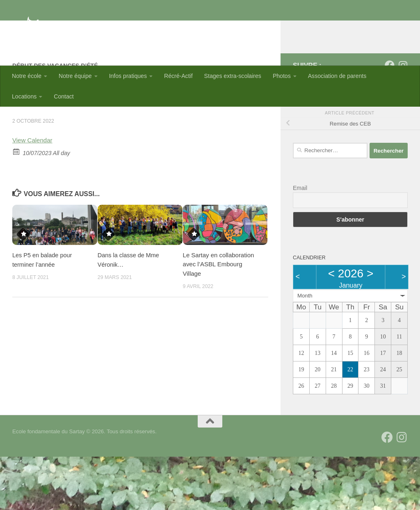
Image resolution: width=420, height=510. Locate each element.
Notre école (27, 76)
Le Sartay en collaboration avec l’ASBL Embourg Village (219, 318)
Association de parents (337, 76)
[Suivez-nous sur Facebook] (390, 119)
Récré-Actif (178, 76)
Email (300, 241)
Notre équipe (75, 76)
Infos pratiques (128, 76)
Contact (64, 96)
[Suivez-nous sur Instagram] (403, 119)
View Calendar (33, 193)
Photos (282, 76)
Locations (24, 96)
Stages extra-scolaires (233, 76)
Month (305, 349)
